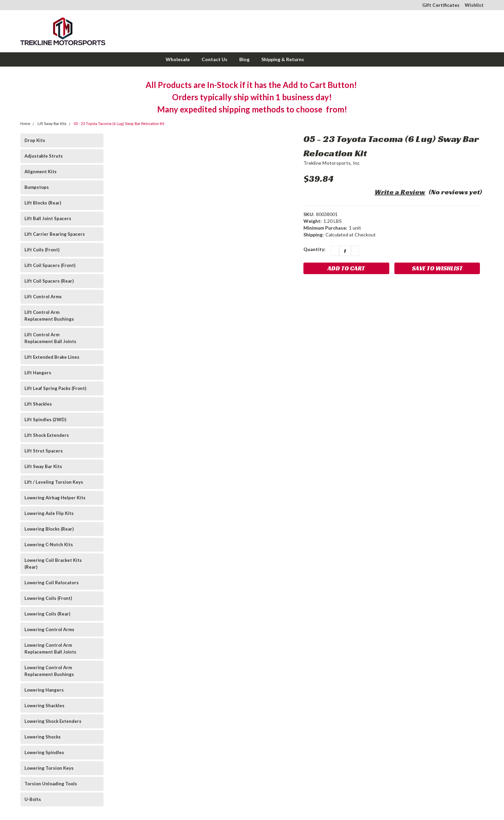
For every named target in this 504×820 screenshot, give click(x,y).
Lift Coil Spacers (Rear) (49, 281)
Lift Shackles (38, 404)
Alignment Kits (41, 172)
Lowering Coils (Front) (48, 598)
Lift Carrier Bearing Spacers (55, 234)
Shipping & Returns (283, 59)
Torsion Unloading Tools (51, 784)
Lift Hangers (38, 373)
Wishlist (474, 5)
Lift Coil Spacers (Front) (50, 265)
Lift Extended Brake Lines (52, 357)
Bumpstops (37, 187)
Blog (244, 59)
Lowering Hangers (44, 690)
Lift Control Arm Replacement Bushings (49, 316)
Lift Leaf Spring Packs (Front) (55, 388)
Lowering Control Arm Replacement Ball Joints (50, 648)
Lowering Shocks (43, 737)
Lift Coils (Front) (42, 250)
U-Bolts (33, 799)
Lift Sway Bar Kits (52, 124)
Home (25, 124)
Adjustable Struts (44, 156)
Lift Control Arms (43, 297)
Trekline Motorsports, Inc (332, 163)
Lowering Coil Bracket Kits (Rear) (53, 564)
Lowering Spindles (44, 752)
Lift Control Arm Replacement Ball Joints (50, 338)
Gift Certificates (441, 5)
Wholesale (178, 59)
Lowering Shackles (44, 706)
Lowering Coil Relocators (52, 583)
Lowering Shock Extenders (53, 721)
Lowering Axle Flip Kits (49, 513)
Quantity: (314, 249)
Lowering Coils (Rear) (47, 614)
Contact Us (214, 59)
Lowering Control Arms (49, 629)
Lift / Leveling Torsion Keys (54, 482)
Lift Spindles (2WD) (45, 420)
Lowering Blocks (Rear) (49, 529)
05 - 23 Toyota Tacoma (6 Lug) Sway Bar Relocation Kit (119, 124)
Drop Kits (35, 140)
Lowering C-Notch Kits (49, 545)
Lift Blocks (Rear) (43, 203)
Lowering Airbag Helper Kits (55, 498)
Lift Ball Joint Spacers (48, 218)
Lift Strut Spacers (44, 451)
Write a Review (400, 192)
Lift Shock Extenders (47, 435)
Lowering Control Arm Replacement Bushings (49, 671)
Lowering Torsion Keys (49, 768)
